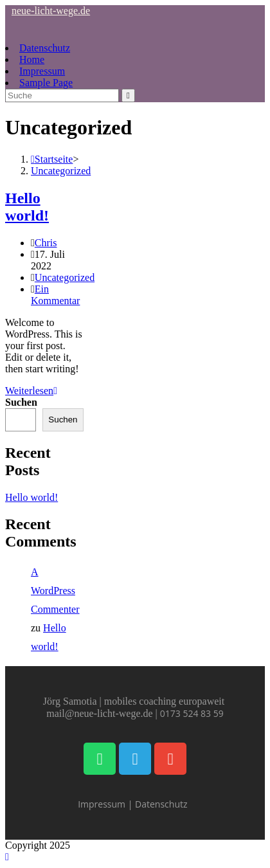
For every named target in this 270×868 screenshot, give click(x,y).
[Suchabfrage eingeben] (62, 95)
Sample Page (46, 83)
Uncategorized (61, 171)
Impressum (42, 71)
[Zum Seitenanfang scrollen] (7, 857)
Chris (46, 243)
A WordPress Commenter (55, 591)
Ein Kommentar (55, 295)
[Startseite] (52, 159)
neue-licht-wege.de (51, 11)
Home (32, 59)
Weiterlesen (31, 391)
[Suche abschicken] (128, 95)
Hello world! (27, 207)
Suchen (21, 402)
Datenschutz (45, 48)
